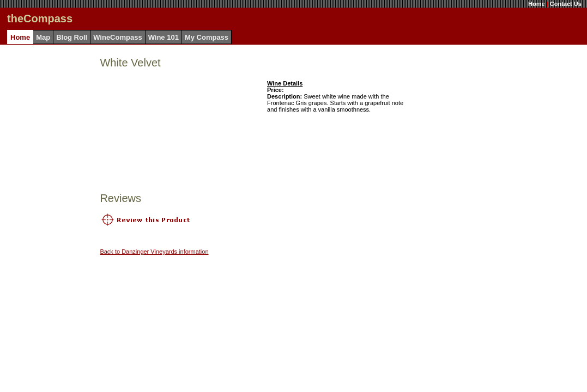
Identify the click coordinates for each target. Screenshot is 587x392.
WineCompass (117, 37)
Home (537, 4)
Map (43, 37)
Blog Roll (72, 37)
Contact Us (566, 4)
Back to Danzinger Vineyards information (154, 252)
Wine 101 (164, 37)
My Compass (207, 37)
